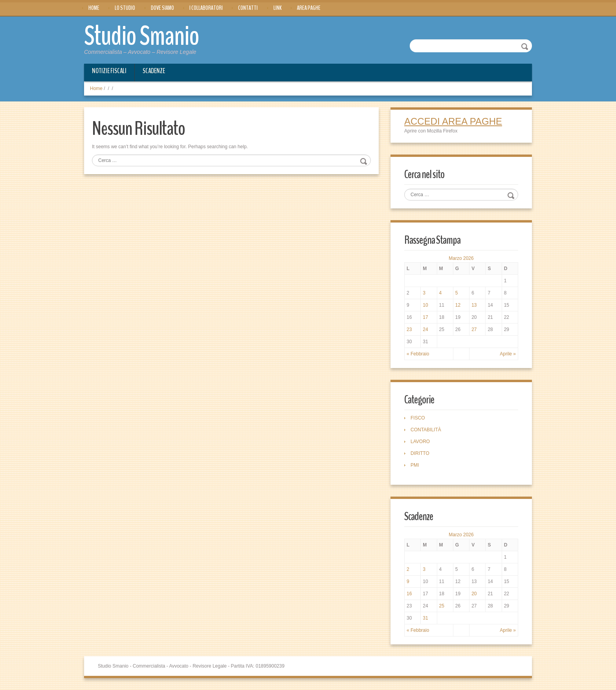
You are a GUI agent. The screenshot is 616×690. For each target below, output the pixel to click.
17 (425, 317)
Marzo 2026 (461, 258)
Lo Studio (125, 8)
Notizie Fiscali (109, 71)
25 (442, 606)
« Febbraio (418, 354)
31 (425, 618)
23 (409, 329)
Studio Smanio (142, 36)
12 (458, 305)
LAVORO (420, 442)
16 (409, 594)
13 (474, 305)
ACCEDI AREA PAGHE (453, 121)
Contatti (248, 8)
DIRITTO (420, 453)
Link (278, 8)
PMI (415, 465)
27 (474, 329)
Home (94, 8)
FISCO (418, 418)
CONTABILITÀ (426, 430)
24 (425, 329)
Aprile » (508, 354)
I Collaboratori (206, 8)
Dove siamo (162, 8)
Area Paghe (309, 8)
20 (474, 594)
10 (425, 305)
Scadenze (154, 71)
